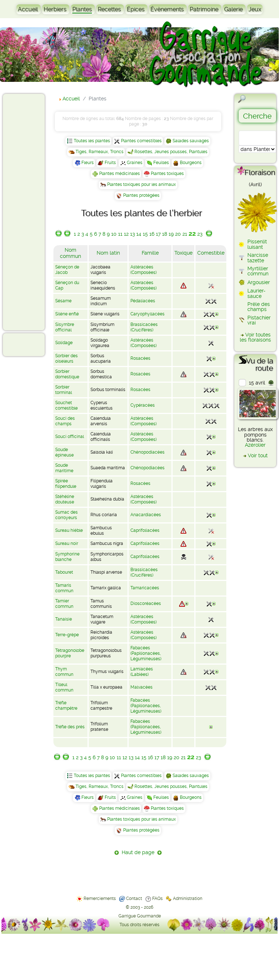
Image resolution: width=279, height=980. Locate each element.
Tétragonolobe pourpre (70, 653)
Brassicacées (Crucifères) (144, 327)
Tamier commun (64, 604)
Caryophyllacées (147, 314)
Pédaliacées (143, 301)
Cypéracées (143, 405)
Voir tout (258, 455)
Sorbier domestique (67, 374)
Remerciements (100, 899)
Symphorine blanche (67, 557)
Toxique (183, 253)
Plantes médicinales (120, 174)
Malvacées (141, 687)
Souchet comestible (66, 405)
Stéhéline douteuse (65, 499)
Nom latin (108, 253)
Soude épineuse (64, 452)
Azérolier (255, 445)
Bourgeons (191, 163)
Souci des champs (65, 421)
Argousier (259, 282)
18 (165, 234)
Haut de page (138, 852)
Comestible (211, 253)
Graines (135, 163)
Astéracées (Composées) (143, 270)
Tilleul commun (64, 687)
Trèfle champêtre (66, 706)
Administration (188, 899)
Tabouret (64, 572)
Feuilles (161, 163)
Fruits (110, 163)
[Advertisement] (35, 212)
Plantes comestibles (141, 141)
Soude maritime (64, 468)
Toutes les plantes (92, 141)
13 (132, 234)
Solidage (64, 343)
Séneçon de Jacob (67, 270)
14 (139, 234)
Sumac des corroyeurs (66, 515)
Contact (134, 899)
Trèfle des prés (70, 727)
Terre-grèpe (67, 635)
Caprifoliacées (145, 530)
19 (171, 234)
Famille (150, 253)
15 (145, 234)
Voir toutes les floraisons (255, 337)
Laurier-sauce (256, 293)
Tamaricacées (145, 588)
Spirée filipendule (66, 484)
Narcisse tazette (258, 258)
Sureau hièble (69, 530)
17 (158, 234)
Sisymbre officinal (65, 327)
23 (200, 234)
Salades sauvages (191, 141)
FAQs (157, 899)
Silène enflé (67, 314)
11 (120, 234)
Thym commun (64, 672)
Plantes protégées (141, 195)
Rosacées (140, 358)
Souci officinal (70, 437)
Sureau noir (67, 543)
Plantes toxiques (167, 174)
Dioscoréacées (146, 603)
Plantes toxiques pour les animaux (141, 184)
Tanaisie (64, 619)
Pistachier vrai (259, 320)
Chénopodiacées (147, 452)
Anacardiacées (146, 515)
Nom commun (70, 253)
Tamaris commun (64, 588)
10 (114, 234)
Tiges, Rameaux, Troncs (100, 152)
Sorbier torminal (64, 390)
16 (152, 234)
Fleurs (88, 163)
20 (178, 234)
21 (185, 234)
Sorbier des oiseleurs (66, 358)
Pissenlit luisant (257, 244)
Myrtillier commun (258, 271)
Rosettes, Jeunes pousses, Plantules (171, 152)
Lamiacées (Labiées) (142, 672)
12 (126, 234)
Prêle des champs (259, 307)
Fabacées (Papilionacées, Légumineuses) (146, 653)
